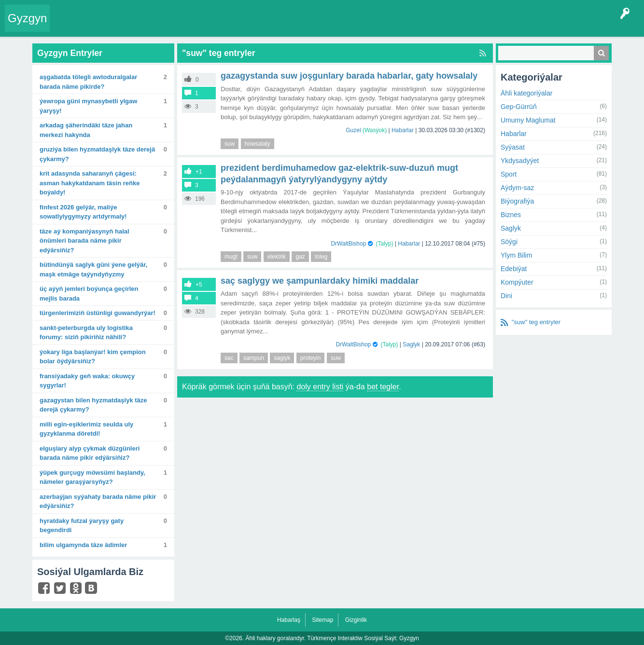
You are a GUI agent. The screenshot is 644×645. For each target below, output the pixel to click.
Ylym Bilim (516, 255)
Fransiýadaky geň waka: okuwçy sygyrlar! (87, 381)
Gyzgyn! (135, 26)
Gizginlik (356, 620)
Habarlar (403, 130)
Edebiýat (514, 269)
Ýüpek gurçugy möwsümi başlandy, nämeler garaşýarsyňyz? (92, 477)
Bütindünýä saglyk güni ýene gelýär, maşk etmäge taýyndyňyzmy (93, 269)
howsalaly (258, 144)
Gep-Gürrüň (519, 107)
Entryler (105, 26)
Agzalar (241, 26)
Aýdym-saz (517, 188)
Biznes (511, 215)
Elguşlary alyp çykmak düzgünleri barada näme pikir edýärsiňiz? (90, 453)
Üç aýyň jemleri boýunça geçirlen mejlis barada (89, 294)
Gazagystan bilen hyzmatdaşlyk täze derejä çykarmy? (93, 405)
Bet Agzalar (276, 26)
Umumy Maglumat (528, 120)
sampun (254, 358)
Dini (506, 296)
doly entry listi (320, 387)
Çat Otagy (344, 26)
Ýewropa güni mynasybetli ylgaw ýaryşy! (88, 106)
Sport (509, 174)
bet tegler (383, 387)
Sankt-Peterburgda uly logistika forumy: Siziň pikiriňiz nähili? (86, 333)
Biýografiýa (517, 201)
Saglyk (411, 344)
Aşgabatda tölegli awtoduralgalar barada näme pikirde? (88, 82)
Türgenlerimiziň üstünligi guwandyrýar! (98, 313)
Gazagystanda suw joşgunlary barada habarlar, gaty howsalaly (349, 76)
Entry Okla (71, 26)
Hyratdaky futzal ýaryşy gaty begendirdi (82, 526)
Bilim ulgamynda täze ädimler (83, 545)
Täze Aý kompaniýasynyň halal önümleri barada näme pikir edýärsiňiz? (84, 241)
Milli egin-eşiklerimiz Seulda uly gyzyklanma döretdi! (86, 429)
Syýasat (513, 147)
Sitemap (322, 620)
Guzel (353, 130)
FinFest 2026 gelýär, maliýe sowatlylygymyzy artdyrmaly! (83, 212)
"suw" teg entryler (536, 322)
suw (230, 144)
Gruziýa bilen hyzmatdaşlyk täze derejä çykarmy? (97, 154)
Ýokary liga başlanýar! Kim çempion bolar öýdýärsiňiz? (93, 357)
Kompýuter (517, 282)
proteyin (311, 358)
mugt (231, 257)
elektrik (277, 257)
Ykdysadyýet (520, 161)
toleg (321, 257)
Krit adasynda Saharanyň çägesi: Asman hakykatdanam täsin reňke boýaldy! (90, 183)
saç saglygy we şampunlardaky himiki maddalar (320, 281)
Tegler (165, 26)
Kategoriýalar (203, 26)
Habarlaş (289, 620)
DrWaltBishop (348, 244)
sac (229, 358)
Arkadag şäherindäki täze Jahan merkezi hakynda (86, 130)
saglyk (282, 358)
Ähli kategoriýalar (526, 93)
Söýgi (509, 242)
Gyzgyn (27, 18)
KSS (311, 26)
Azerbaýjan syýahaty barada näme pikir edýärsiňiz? (98, 501)
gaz (300, 257)
